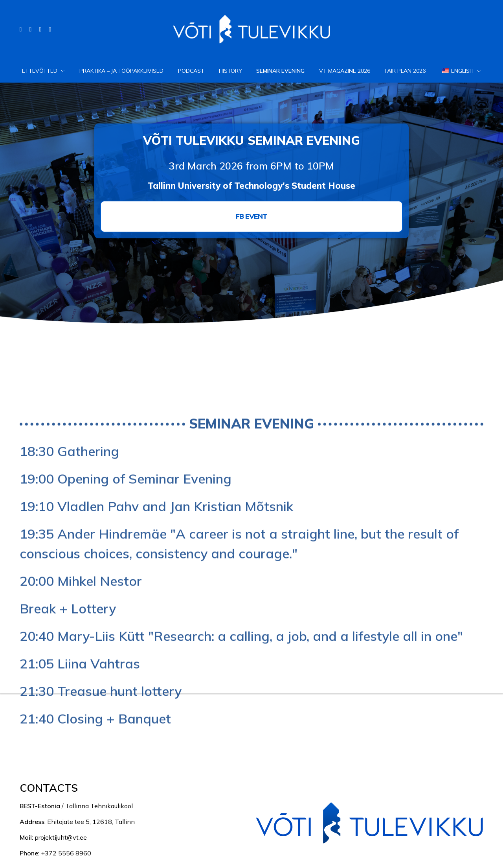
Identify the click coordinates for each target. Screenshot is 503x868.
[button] (251, 216)
